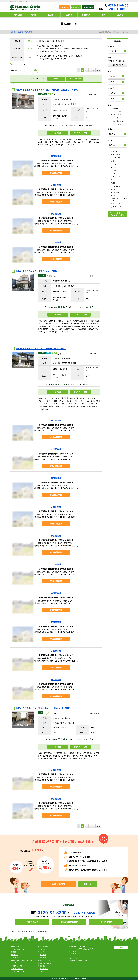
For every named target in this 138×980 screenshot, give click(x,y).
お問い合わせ (44, 969)
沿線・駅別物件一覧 (46, 963)
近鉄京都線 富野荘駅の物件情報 (26, 32)
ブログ (42, 972)
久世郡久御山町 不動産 (18, 949)
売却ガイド (43, 955)
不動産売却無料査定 (17, 969)
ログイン (42, 952)
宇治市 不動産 (13, 32)
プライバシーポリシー (18, 972)
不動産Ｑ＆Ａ (15, 958)
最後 (99, 70)
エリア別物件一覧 (45, 960)
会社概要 (42, 966)
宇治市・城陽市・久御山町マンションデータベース (24, 961)
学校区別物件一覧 (16, 966)
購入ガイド (15, 955)
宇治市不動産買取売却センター (78, 961)
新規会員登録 (15, 952)
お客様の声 (43, 958)
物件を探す (43, 949)
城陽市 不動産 (44, 946)
